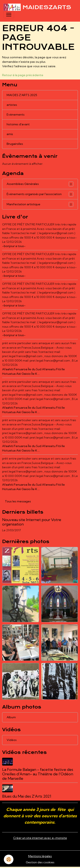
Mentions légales (40, 856)
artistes (12, 105)
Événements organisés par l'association (40, 194)
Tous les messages (18, 501)
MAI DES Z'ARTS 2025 (22, 95)
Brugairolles (15, 144)
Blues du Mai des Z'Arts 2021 (27, 796)
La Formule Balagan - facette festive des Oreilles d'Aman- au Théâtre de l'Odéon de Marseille (38, 774)
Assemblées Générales (40, 184)
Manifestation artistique (40, 204)
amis (10, 134)
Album (11, 717)
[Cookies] (9, 859)
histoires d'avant (18, 124)
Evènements (16, 115)
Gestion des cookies (40, 862)
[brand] (37, 7)
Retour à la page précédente (23, 75)
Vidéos (12, 740)
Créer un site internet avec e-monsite (40, 838)
